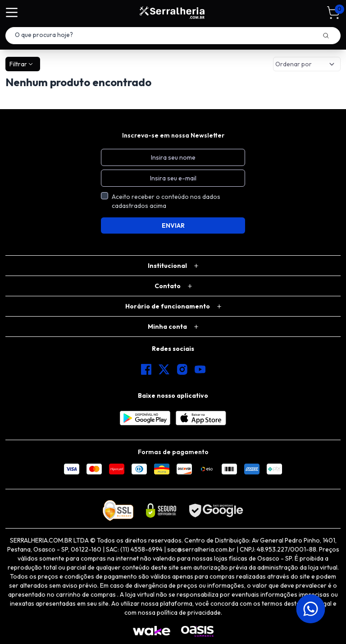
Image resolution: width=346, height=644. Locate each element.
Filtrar (22, 64)
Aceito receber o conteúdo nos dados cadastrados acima (166, 201)
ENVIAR (173, 225)
